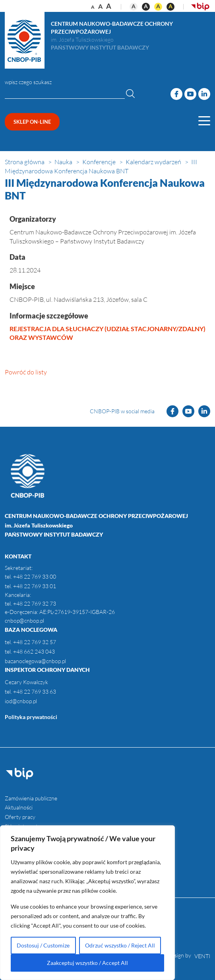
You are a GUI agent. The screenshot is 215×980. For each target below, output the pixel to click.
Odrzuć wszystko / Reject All (120, 945)
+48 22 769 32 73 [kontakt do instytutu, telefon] (35, 603)
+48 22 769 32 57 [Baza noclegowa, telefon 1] (35, 642)
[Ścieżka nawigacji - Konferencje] (100, 162)
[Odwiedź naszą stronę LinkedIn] (204, 94)
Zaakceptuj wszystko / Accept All (87, 963)
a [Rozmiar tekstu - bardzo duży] (109, 6)
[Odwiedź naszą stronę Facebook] (176, 94)
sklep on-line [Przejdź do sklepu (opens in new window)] (32, 122)
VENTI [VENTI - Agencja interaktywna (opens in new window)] (202, 956)
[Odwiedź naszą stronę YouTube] (190, 94)
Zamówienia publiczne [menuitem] (31, 798)
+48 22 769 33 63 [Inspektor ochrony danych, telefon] (34, 691)
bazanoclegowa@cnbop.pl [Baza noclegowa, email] (35, 661)
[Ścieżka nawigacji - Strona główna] (25, 162)
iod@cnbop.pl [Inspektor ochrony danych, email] (21, 701)
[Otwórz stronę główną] (25, 40)
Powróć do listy (26, 372)
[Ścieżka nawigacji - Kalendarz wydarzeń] (154, 162)
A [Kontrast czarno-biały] (146, 6)
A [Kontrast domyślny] (134, 6)
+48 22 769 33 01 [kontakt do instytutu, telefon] (35, 586)
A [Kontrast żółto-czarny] (158, 6)
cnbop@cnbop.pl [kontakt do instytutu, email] (24, 620)
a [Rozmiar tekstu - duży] (100, 6)
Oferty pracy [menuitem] (20, 817)
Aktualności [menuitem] (19, 807)
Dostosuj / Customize (43, 945)
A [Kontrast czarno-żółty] (170, 6)
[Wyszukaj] (130, 93)
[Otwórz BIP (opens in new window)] (200, 6)
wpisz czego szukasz (28, 82)
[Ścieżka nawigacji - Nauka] (64, 162)
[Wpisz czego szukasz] (65, 94)
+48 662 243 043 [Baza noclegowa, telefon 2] (34, 651)
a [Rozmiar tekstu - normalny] (93, 7)
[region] (87, 903)
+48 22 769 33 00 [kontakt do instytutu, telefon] (35, 576)
